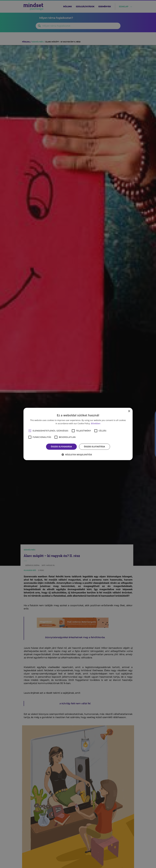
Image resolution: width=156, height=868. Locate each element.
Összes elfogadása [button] (61, 447)
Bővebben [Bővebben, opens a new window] (96, 423)
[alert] (78, 434)
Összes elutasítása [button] (94, 447)
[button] (78, 455)
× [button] (129, 411)
